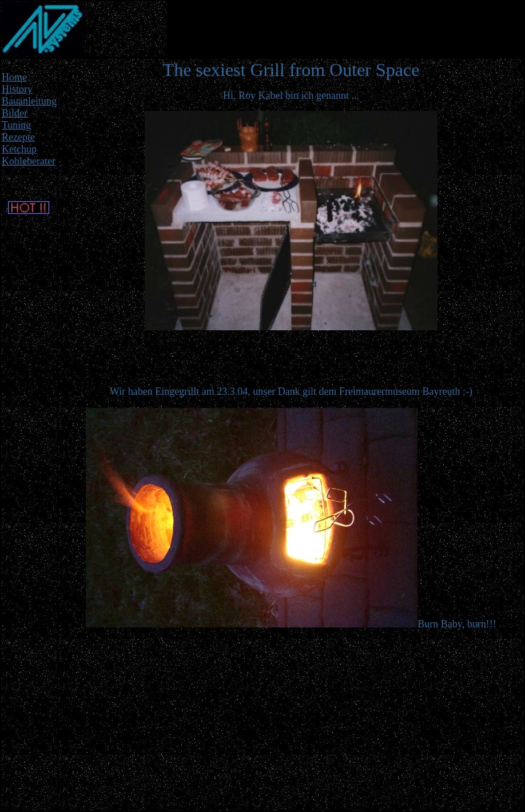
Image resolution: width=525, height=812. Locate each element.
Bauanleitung (29, 101)
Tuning (16, 125)
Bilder (15, 113)
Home (14, 77)
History (17, 89)
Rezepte (18, 137)
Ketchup (19, 149)
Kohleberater (29, 161)
